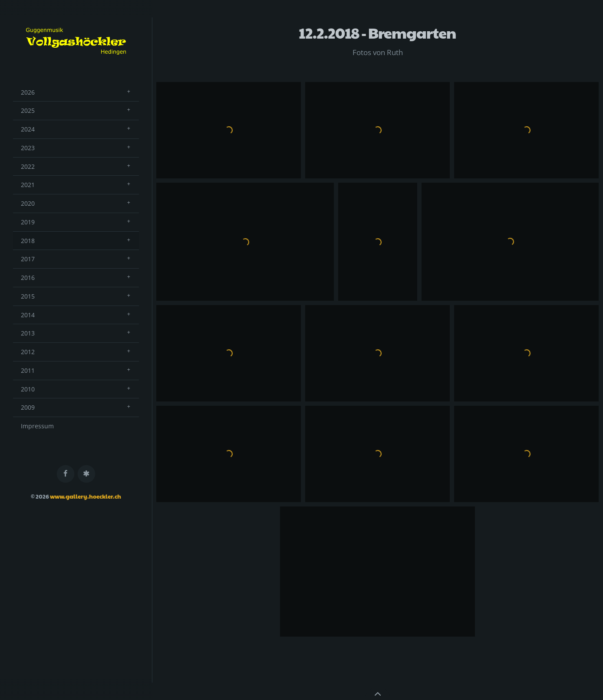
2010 (28, 389)
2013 (28, 333)
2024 (28, 129)
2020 (28, 203)
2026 (28, 92)
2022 (28, 166)
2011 (28, 370)
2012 (28, 352)
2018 (28, 241)
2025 (28, 110)
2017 (28, 259)
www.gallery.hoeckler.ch (86, 496)
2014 (28, 315)
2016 (28, 278)
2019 (28, 222)
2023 (28, 148)
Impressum (37, 426)
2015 (28, 296)
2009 (28, 407)
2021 (28, 185)
